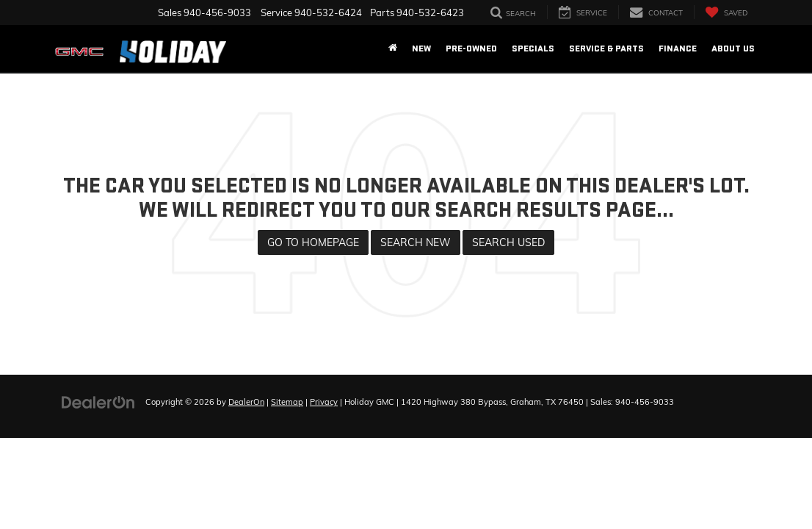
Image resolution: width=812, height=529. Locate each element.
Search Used (508, 242)
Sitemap (287, 402)
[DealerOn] (98, 401)
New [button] (421, 48)
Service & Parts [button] (606, 48)
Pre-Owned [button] (471, 48)
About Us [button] (733, 48)
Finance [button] (678, 48)
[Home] (393, 48)
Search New (416, 242)
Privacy (324, 402)
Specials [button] (533, 48)
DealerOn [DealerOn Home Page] (246, 402)
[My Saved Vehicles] (726, 12)
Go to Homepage (313, 242)
